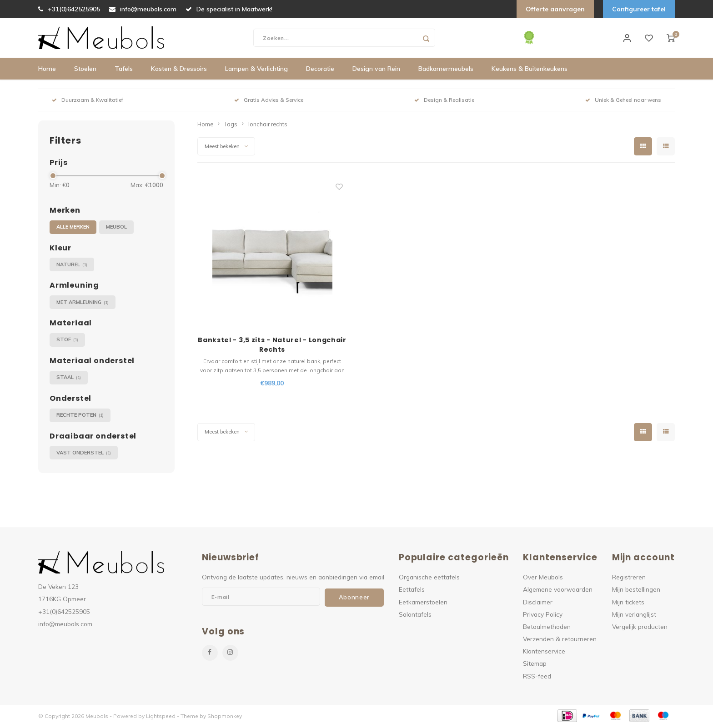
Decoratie (320, 70)
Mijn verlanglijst (634, 616)
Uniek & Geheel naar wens (623, 102)
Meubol (116, 229)
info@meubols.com (143, 9)
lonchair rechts (268, 125)
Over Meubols (543, 579)
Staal (69, 379)
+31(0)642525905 (69, 9)
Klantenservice (544, 653)
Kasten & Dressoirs (179, 70)
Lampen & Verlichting (256, 70)
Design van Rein (376, 70)
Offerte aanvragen (555, 9)
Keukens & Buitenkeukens (530, 70)
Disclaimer (538, 603)
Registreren (629, 579)
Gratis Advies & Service (269, 102)
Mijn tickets (628, 603)
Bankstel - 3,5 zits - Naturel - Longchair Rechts (272, 347)
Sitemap (535, 665)
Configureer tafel (639, 9)
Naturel (72, 266)
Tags (231, 125)
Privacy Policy (543, 616)
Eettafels (412, 591)
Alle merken (73, 229)
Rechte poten (80, 417)
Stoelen (85, 70)
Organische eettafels (429, 579)
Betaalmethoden (547, 628)
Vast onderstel (84, 454)
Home (47, 70)
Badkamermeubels (446, 70)
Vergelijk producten (640, 628)
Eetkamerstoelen (423, 603)
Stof (67, 342)
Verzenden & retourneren (560, 641)
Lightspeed (161, 717)
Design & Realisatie (444, 102)
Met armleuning (83, 304)
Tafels (124, 70)
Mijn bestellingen (636, 591)
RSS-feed (537, 677)
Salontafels (415, 616)
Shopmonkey (225, 717)
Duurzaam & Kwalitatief (88, 102)
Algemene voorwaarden (558, 591)
